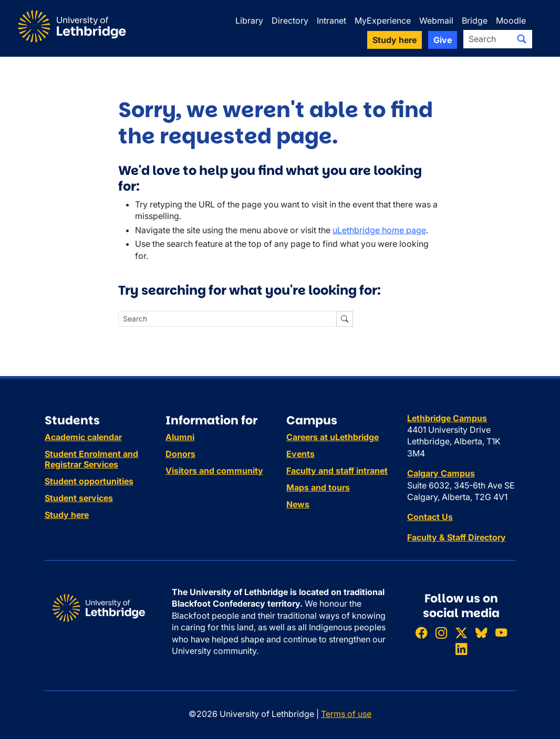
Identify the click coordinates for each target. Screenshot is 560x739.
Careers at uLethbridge (333, 437)
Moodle (511, 20)
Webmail (436, 20)
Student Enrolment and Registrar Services (91, 459)
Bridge (475, 20)
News (298, 504)
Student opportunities (89, 481)
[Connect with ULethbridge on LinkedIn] (461, 649)
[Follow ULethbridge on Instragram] (441, 633)
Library (249, 20)
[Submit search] (522, 39)
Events (300, 454)
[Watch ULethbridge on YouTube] (501, 633)
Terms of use (346, 714)
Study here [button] (395, 40)
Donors (180, 454)
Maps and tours (318, 487)
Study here (67, 515)
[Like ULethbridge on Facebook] (421, 633)
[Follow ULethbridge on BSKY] (481, 633)
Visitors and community (214, 471)
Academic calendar (83, 437)
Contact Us (430, 517)
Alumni (180, 437)
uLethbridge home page (379, 230)
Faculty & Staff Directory (457, 537)
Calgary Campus (441, 473)
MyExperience (383, 20)
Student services (79, 498)
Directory (290, 20)
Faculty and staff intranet (337, 471)
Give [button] (443, 40)
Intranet (331, 20)
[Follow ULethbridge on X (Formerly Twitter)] (461, 633)
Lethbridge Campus (447, 418)
